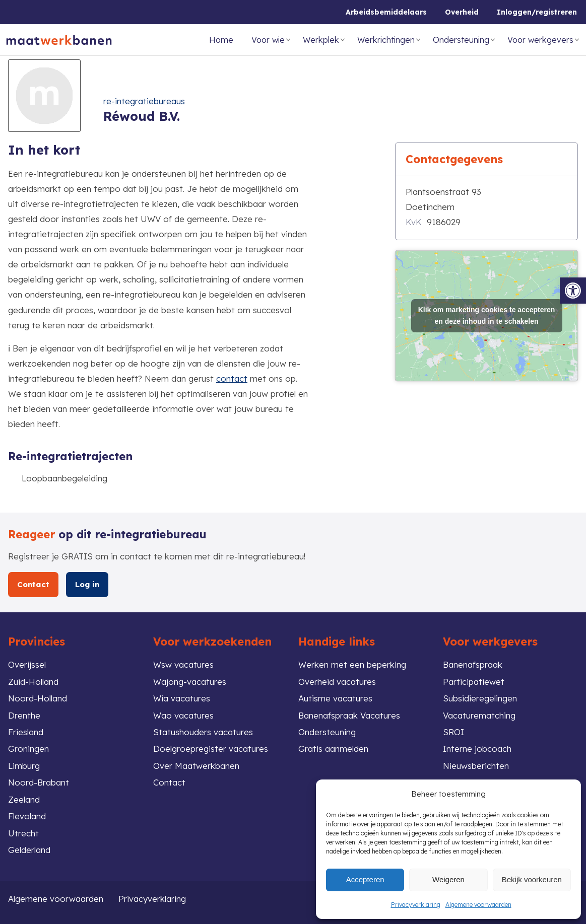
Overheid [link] (462, 12)
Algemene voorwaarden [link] (478, 905)
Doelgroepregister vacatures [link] (211, 749)
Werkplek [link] (321, 40)
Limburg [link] (24, 766)
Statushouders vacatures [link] (203, 732)
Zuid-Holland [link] (33, 682)
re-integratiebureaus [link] (144, 101)
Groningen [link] (28, 749)
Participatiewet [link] (474, 682)
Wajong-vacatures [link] (190, 682)
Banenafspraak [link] (473, 664)
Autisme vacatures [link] (335, 698)
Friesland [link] (26, 732)
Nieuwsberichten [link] (476, 766)
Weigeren (448, 879)
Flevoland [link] (27, 816)
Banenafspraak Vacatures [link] (349, 715)
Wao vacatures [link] (183, 715)
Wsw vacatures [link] (183, 664)
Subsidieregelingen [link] (480, 698)
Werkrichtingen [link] (386, 40)
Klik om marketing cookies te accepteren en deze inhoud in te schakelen (487, 312)
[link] (573, 291)
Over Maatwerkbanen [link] (196, 766)
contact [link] (232, 378)
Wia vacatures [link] (182, 698)
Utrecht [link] (23, 833)
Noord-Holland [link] (38, 698)
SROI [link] (453, 732)
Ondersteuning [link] (461, 40)
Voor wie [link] (268, 40)
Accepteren (365, 879)
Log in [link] (87, 584)
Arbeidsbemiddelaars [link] (386, 12)
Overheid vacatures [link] (337, 682)
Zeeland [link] (24, 799)
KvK (414, 222)
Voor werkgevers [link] (540, 40)
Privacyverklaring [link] (416, 905)
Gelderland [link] (29, 850)
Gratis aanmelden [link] (333, 749)
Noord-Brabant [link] (39, 782)
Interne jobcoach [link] (477, 749)
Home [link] (221, 40)
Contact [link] (33, 584)
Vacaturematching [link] (479, 715)
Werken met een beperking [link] (352, 664)
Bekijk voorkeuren (532, 879)
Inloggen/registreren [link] (537, 12)
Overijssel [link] (27, 664)
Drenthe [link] (24, 715)
